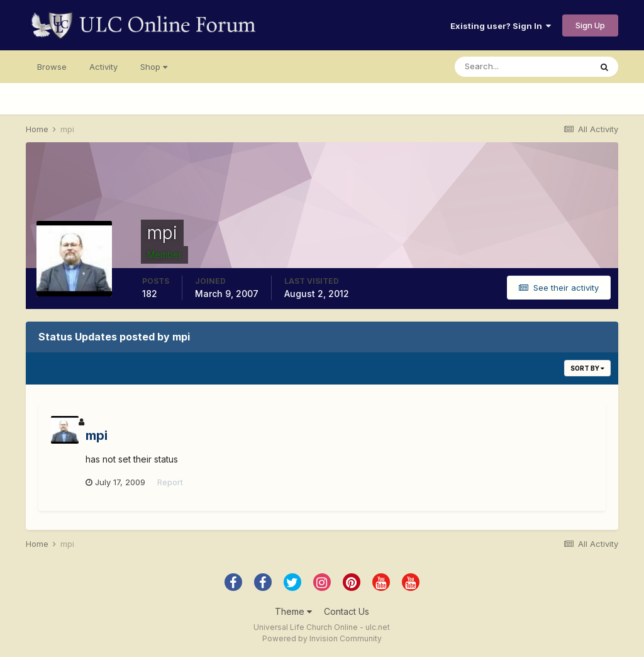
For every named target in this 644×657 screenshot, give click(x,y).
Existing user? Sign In (501, 26)
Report (170, 482)
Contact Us (347, 611)
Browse (52, 67)
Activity (103, 67)
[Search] (523, 67)
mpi (97, 435)
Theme (293, 611)
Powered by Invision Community (322, 638)
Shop (154, 67)
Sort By (587, 368)
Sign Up (590, 25)
